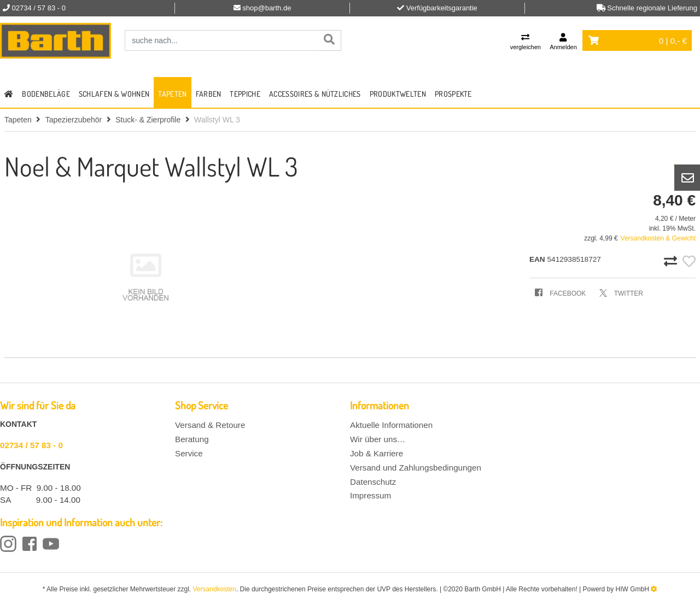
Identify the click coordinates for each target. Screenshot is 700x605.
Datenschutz (373, 482)
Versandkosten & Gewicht (658, 238)
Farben (209, 94)
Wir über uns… (378, 439)
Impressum (371, 495)
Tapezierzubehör (74, 120)
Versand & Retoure (210, 425)
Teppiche (245, 94)
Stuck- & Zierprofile (148, 120)
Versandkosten (215, 589)
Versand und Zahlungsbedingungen (416, 468)
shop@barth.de (267, 8)
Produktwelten (398, 94)
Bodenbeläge (46, 94)
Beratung (192, 439)
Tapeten (172, 94)
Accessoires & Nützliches (315, 94)
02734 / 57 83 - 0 (31, 445)
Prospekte (453, 94)
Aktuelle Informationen (391, 425)
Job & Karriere (377, 453)
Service (189, 453)
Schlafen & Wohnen (114, 94)
